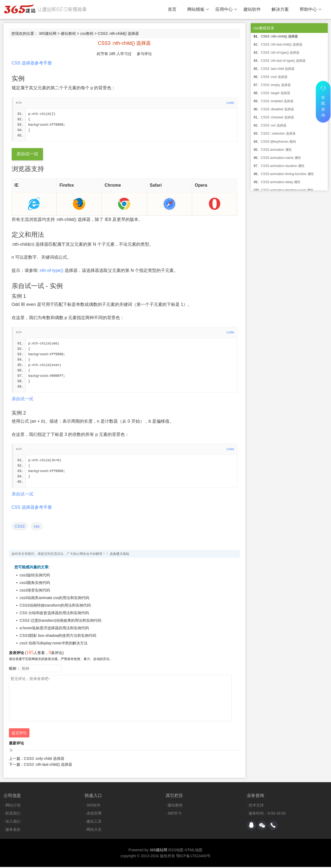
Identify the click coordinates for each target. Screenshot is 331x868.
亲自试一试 (27, 154)
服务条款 (13, 831)
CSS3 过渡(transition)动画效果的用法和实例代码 (61, 621)
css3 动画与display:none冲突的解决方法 (54, 644)
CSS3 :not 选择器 (274, 125)
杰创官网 (94, 814)
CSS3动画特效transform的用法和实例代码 (55, 606)
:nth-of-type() (51, 271)
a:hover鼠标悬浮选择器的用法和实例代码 (54, 629)
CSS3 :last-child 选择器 (278, 69)
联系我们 (13, 814)
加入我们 (13, 822)
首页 (172, 9)
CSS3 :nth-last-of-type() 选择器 (283, 61)
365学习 (174, 814)
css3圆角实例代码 (35, 584)
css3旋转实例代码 (35, 576)
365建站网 (47, 33)
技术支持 (256, 806)
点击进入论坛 (119, 555)
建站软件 (252, 9)
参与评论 (144, 54)
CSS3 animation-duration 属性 (283, 166)
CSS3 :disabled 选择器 (277, 109)
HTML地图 (193, 851)
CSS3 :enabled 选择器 (277, 101)
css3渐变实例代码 (35, 591)
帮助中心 (311, 9)
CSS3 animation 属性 (276, 150)
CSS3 (20, 527)
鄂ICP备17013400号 (193, 857)
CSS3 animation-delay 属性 (281, 182)
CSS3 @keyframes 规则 (279, 142)
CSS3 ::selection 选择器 (278, 134)
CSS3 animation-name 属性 (281, 158)
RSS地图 (176, 851)
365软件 (93, 806)
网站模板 (198, 9)
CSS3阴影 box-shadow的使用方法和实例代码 (58, 637)
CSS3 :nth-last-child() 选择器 (48, 766)
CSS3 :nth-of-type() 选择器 (280, 53)
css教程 (87, 33)
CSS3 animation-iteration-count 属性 (287, 190)
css (37, 527)
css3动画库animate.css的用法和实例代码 (54, 599)
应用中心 (226, 9)
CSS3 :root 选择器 (274, 77)
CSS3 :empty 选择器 (276, 85)
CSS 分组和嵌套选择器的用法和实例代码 (54, 614)
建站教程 (68, 33)
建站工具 (94, 822)
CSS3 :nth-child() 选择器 (280, 36)
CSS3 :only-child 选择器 (44, 760)
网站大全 (94, 831)
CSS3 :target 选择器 (276, 93)
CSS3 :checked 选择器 (277, 117)
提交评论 (19, 734)
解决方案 (280, 9)
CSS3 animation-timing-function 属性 (287, 174)
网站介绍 (13, 806)
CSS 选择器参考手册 (32, 63)
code (230, 103)
